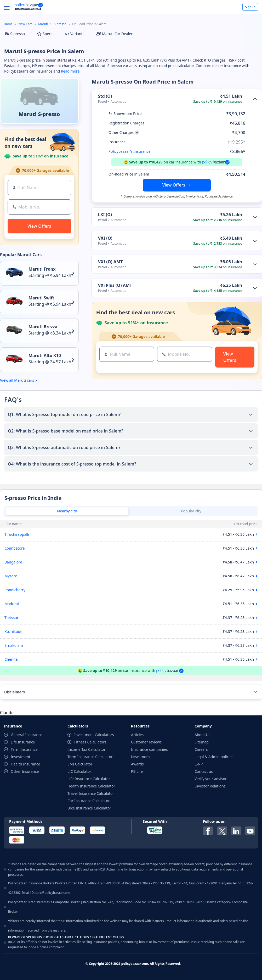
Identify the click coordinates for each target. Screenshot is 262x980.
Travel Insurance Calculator (91, 793)
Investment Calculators (94, 735)
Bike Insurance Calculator (89, 808)
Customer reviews (146, 742)
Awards (137, 764)
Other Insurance (25, 771)
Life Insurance (23, 742)
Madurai (12, 604)
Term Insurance (24, 749)
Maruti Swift (41, 298)
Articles (137, 735)
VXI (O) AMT (110, 262)
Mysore (11, 576)
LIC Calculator (79, 771)
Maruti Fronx (42, 269)
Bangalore (13, 562)
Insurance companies (149, 749)
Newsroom (140, 757)
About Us (202, 735)
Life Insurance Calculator (89, 779)
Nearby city (67, 511)
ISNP (199, 764)
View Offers (174, 185)
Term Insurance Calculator (90, 757)
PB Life (137, 771)
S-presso (60, 24)
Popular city (191, 511)
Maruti (43, 24)
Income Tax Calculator (86, 749)
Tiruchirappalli (17, 534)
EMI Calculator (80, 764)
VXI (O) (105, 238)
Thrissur (12, 618)
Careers (201, 749)
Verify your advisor (211, 779)
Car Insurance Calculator (89, 801)
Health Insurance (25, 764)
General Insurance (27, 735)
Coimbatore (15, 548)
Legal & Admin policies (214, 757)
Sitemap (202, 742)
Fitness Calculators (90, 742)
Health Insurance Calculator (91, 786)
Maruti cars (24, 380)
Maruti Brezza (43, 327)
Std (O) (105, 96)
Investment (21, 757)
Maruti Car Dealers (115, 34)
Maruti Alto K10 (45, 355)
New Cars (25, 24)
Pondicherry (15, 590)
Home (8, 24)
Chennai (12, 659)
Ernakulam (14, 645)
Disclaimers (15, 692)
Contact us (204, 771)
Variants (75, 34)
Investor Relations (210, 786)
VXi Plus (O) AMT (115, 285)
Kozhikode (13, 631)
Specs (45, 34)
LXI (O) (105, 215)
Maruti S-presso (39, 114)
